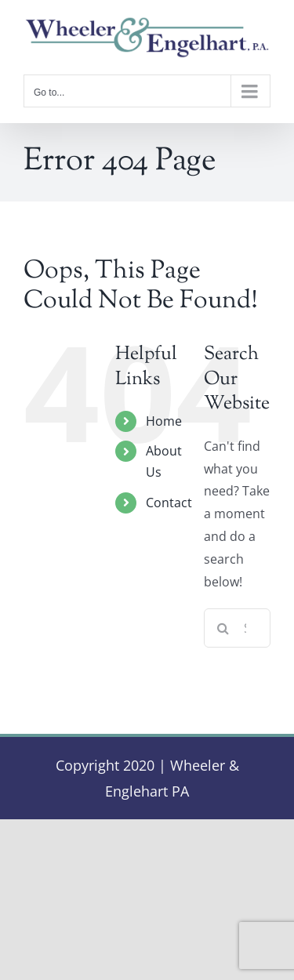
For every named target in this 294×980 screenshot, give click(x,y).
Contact (169, 503)
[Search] (223, 628)
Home (164, 421)
